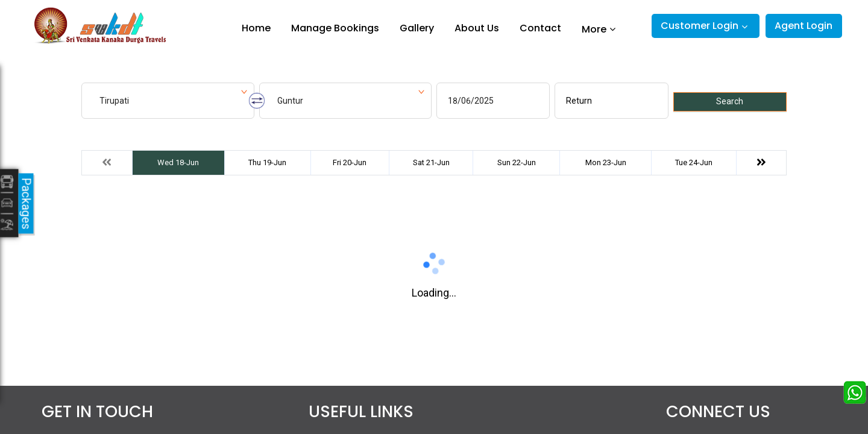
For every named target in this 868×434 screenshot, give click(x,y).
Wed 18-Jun (178, 162)
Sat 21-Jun (431, 162)
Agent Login (804, 26)
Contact (540, 28)
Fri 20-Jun (350, 162)
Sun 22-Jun (517, 162)
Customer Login (700, 26)
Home (256, 28)
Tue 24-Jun (694, 162)
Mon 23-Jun (606, 162)
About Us (477, 28)
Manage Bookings (335, 28)
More (594, 29)
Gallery (417, 28)
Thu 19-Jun (267, 162)
